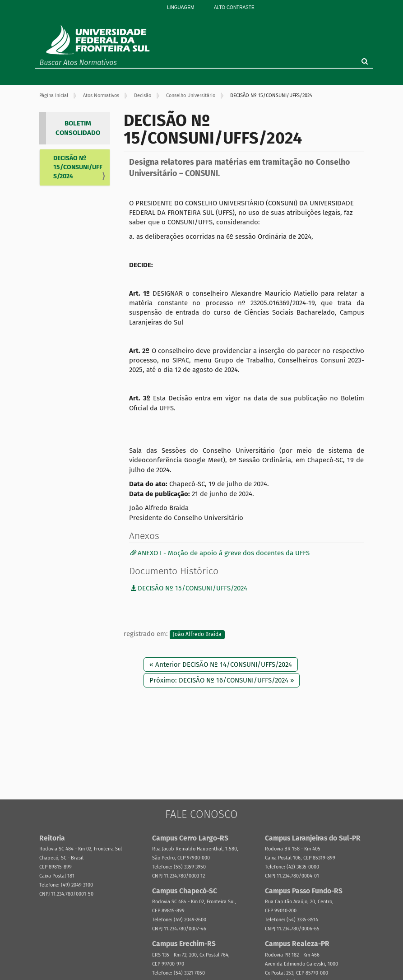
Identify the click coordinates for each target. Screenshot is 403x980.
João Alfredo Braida (197, 634)
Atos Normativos (101, 95)
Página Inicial (54, 95)
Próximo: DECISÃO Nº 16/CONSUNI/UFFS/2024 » (222, 680)
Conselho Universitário (191, 95)
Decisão (143, 95)
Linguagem (181, 7)
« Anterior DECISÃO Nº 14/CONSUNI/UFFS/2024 (221, 664)
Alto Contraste (234, 7)
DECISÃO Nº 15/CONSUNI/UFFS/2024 (78, 167)
